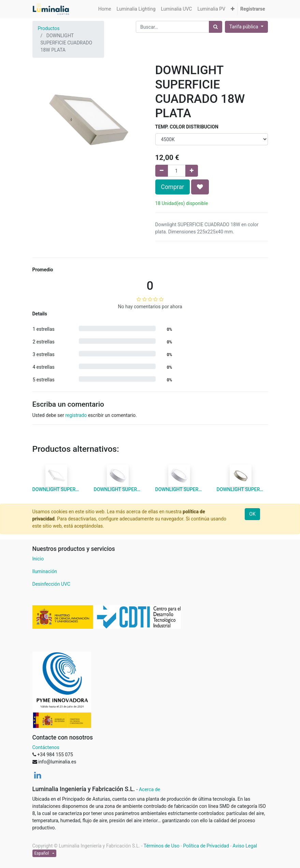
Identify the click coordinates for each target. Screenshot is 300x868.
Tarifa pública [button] (244, 27)
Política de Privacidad (206, 846)
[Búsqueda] (216, 27)
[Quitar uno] (162, 171)
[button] (233, 9)
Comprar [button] (173, 187)
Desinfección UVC (51, 584)
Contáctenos (46, 747)
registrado (76, 415)
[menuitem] (105, 9)
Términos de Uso (162, 846)
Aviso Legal (245, 846)
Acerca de (149, 789)
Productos (49, 28)
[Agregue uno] (192, 171)
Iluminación (45, 571)
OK (252, 514)
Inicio (38, 559)
